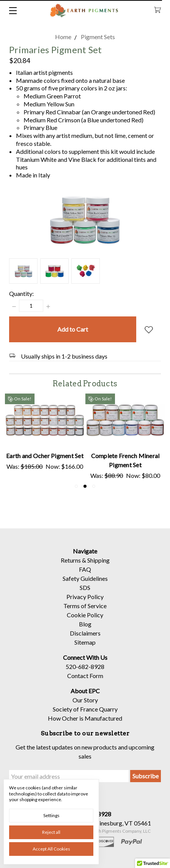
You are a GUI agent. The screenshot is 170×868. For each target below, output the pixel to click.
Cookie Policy (85, 621)
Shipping (98, 566)
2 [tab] (85, 486)
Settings (51, 815)
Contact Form (85, 681)
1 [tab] (76, 486)
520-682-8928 (85, 672)
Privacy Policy (85, 602)
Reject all (51, 832)
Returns (71, 566)
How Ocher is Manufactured (85, 724)
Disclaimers (85, 639)
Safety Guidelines (85, 584)
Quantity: (21, 293)
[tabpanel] (45, 437)
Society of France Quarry (85, 715)
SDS (85, 593)
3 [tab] (94, 486)
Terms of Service (85, 611)
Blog (85, 630)
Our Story (85, 706)
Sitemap (85, 648)
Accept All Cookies (51, 849)
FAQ (85, 575)
